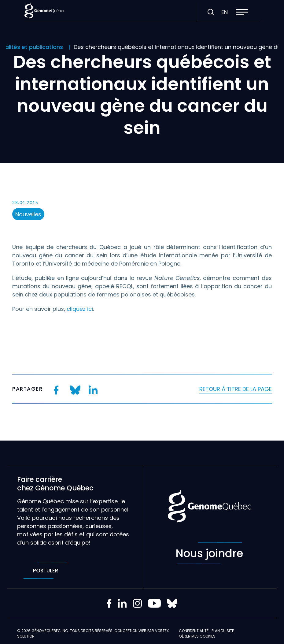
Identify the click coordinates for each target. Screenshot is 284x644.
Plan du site (223, 631)
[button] (242, 12)
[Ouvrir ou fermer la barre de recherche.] (211, 12)
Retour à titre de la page (236, 389)
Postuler (45, 571)
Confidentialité (194, 631)
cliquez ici (80, 309)
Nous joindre (209, 553)
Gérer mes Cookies (197, 636)
